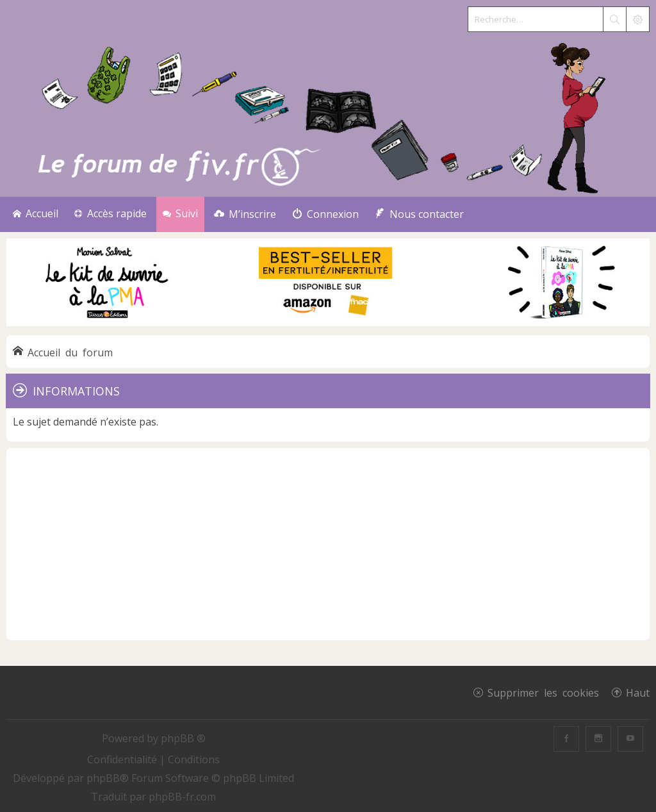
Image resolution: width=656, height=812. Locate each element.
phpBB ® (183, 738)
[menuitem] (245, 214)
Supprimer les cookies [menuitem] (543, 692)
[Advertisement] (328, 544)
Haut (638, 692)
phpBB (103, 778)
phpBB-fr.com (182, 797)
